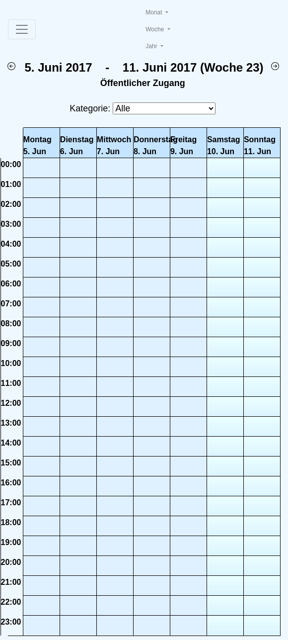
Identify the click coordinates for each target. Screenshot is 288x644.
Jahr (152, 46)
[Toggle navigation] (22, 29)
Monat (155, 12)
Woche (155, 29)
